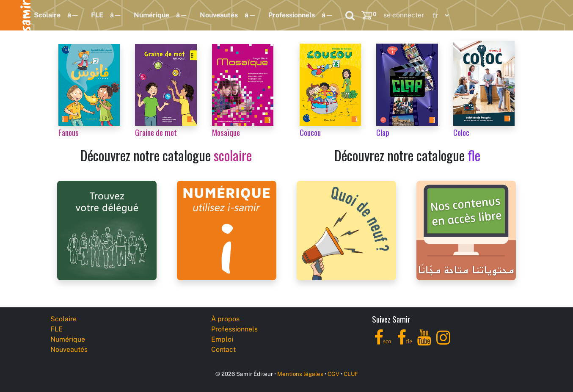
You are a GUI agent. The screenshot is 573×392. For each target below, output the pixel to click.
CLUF (351, 374)
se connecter (404, 15)
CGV (333, 374)
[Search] (350, 15)
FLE (97, 15)
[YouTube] (424, 342)
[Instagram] (443, 342)
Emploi (222, 339)
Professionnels (292, 15)
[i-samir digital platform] (227, 230)
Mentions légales (300, 374)
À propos (225, 319)
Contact (223, 349)
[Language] (439, 15)
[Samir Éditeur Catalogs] (466, 230)
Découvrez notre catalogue (166, 155)
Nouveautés (219, 15)
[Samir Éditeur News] (346, 230)
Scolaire (47, 15)
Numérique (152, 15)
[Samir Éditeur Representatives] (107, 230)
